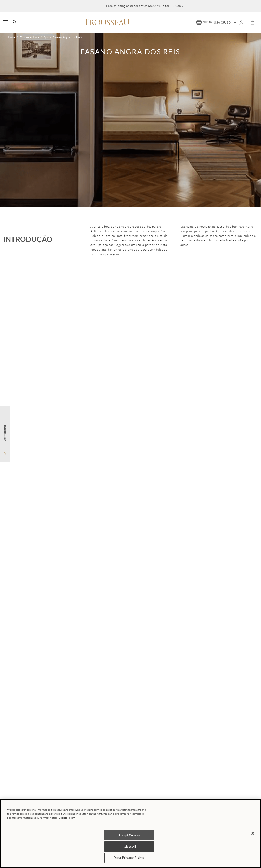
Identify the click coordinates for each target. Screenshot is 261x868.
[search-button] (15, 22)
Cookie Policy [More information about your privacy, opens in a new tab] (67, 818)
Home (12, 37)
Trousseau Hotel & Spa (34, 37)
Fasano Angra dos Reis (67, 37)
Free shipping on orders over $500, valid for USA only (145, 6)
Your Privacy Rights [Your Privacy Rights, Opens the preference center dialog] (129, 858)
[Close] (253, 833)
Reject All (129, 846)
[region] (130, 834)
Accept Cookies (129, 835)
